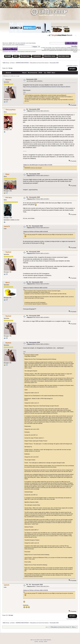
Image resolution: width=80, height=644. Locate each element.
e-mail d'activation (19, 45)
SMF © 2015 (40, 640)
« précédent (69, 66)
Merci (8, 282)
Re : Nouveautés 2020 (33, 109)
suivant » (75, 66)
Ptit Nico (9, 197)
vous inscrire (32, 43)
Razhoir (8, 80)
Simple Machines (47, 640)
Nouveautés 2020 (32, 79)
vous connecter (21, 43)
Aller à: (47, 627)
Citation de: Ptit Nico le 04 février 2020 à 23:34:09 (36, 232)
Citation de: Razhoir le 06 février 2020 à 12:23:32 (35, 288)
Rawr (7, 174)
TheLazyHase (11, 110)
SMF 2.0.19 (33, 640)
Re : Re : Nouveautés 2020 (35, 226)
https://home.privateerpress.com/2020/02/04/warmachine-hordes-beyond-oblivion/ (47, 87)
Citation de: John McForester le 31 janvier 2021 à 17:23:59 (38, 165)
